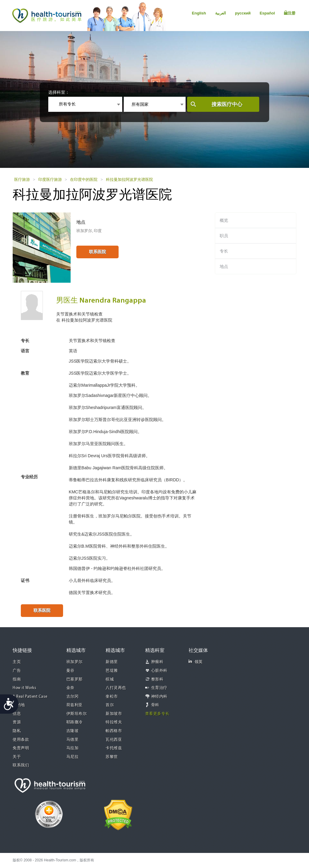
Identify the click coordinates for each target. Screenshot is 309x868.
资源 (17, 722)
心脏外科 (159, 671)
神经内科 (159, 697)
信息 (17, 714)
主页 (17, 662)
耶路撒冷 (75, 722)
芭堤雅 (112, 671)
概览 (224, 220)
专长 (224, 251)
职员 (224, 236)
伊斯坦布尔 (77, 714)
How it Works (24, 688)
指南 (17, 679)
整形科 (157, 679)
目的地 (19, 705)
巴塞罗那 (75, 679)
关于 (17, 757)
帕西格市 (114, 731)
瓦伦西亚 (114, 740)
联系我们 (21, 765)
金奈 (70, 688)
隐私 (17, 731)
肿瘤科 (157, 662)
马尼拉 (73, 757)
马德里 (73, 740)
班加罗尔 (75, 662)
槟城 (110, 679)
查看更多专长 (157, 714)
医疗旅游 (22, 179)
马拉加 (73, 748)
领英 (196, 662)
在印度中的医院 (84, 179)
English (199, 13)
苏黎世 (112, 757)
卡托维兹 (114, 748)
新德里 (112, 662)
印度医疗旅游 (50, 179)
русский (243, 13)
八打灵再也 (116, 688)
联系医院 (97, 252)
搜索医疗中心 (227, 104)
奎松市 (112, 697)
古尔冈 (73, 697)
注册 (290, 13)
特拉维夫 (114, 722)
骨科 (155, 705)
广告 (17, 671)
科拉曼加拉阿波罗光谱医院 (129, 179)
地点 (224, 266)
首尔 (110, 705)
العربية (221, 13)
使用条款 (21, 740)
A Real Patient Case (30, 697)
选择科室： (59, 92)
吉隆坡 (73, 731)
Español (267, 13)
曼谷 (70, 671)
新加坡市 (114, 714)
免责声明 (21, 748)
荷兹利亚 (75, 705)
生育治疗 (159, 688)
